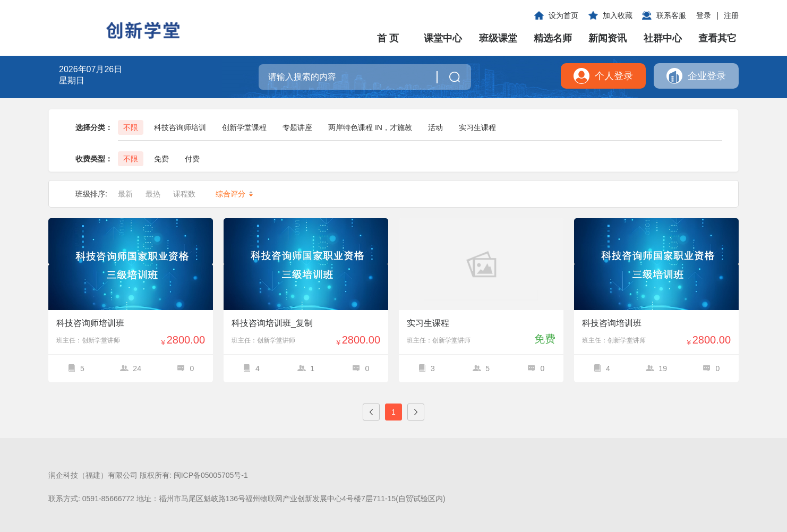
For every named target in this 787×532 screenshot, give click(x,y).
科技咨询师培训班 (90, 323)
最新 (125, 194)
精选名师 (553, 38)
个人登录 (614, 76)
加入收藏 (618, 15)
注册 (731, 15)
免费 (161, 159)
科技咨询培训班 (612, 323)
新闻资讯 (608, 38)
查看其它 (717, 38)
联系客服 (671, 15)
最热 (153, 194)
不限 (131, 127)
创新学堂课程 (244, 127)
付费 (192, 159)
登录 (704, 15)
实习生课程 (477, 127)
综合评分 (234, 194)
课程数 (188, 194)
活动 (435, 127)
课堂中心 (443, 38)
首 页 (388, 38)
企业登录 (707, 76)
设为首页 (563, 15)
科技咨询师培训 (180, 127)
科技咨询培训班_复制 (272, 323)
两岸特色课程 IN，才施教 (370, 127)
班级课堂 (498, 38)
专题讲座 (297, 127)
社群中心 (663, 38)
